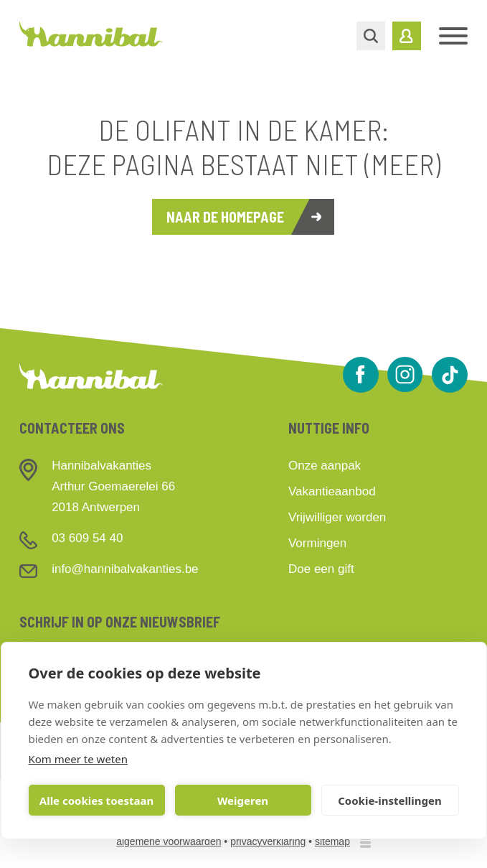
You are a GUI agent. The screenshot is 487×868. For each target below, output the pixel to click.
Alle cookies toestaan (96, 801)
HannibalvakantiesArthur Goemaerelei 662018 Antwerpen (113, 486)
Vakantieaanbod (332, 491)
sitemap (332, 841)
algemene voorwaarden (169, 841)
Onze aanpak (325, 466)
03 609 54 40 (87, 538)
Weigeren (243, 801)
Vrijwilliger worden (337, 517)
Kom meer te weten (79, 759)
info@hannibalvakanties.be (125, 569)
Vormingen (317, 543)
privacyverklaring (268, 841)
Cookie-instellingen (390, 801)
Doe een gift (321, 569)
